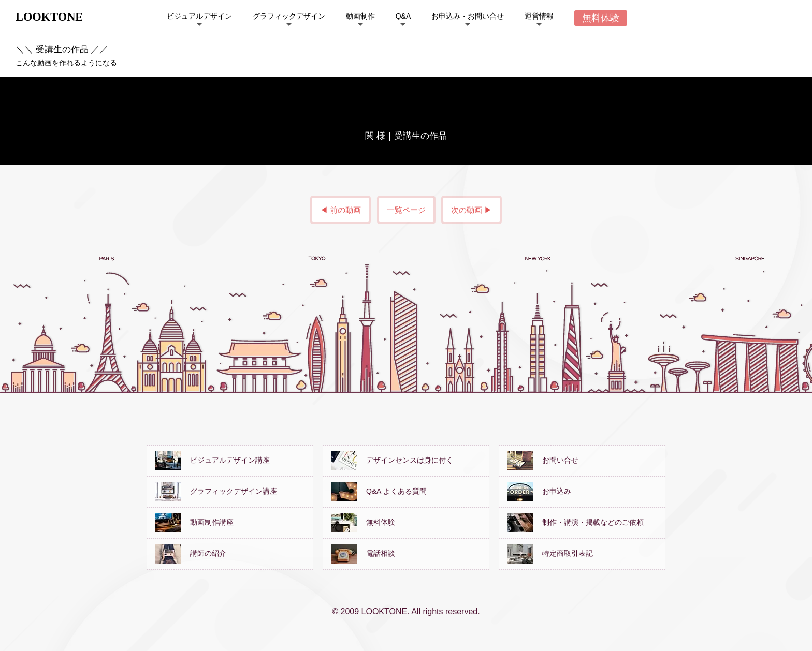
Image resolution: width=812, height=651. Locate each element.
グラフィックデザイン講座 (216, 491)
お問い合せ (543, 460)
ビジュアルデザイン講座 (212, 460)
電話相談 (363, 553)
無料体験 (363, 522)
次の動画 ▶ (472, 210)
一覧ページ (406, 210)
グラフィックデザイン (289, 16)
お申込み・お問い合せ (468, 16)
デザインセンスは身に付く (392, 460)
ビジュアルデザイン (199, 16)
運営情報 (539, 16)
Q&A (403, 16)
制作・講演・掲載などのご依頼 (575, 522)
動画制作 (360, 16)
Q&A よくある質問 (379, 491)
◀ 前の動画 (340, 210)
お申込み (539, 491)
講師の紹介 (191, 553)
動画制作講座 (194, 522)
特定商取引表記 (550, 553)
